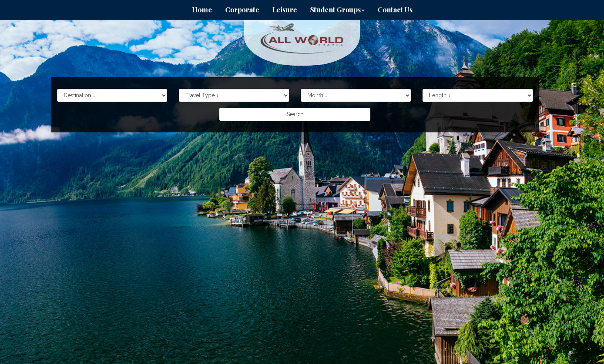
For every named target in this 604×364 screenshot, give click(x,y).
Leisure (285, 10)
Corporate (242, 10)
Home (202, 10)
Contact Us (395, 10)
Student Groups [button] (337, 10)
